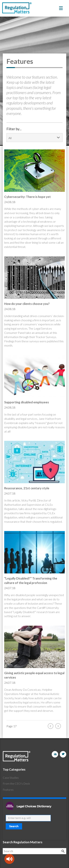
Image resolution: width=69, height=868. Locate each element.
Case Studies (11, 778)
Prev (51, 726)
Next (59, 726)
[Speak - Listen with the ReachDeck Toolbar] (9, 859)
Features (8, 790)
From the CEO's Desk (16, 783)
